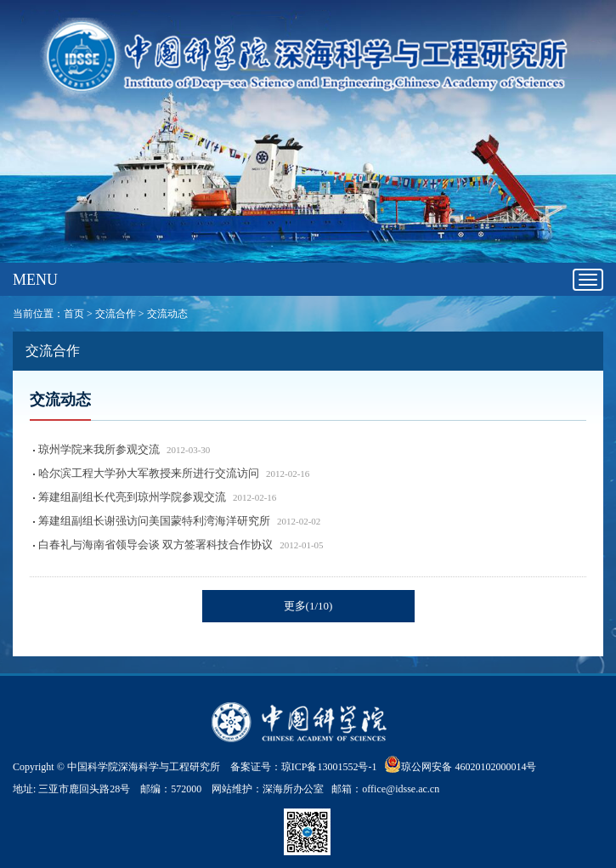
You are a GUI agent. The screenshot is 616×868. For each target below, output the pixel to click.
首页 (74, 314)
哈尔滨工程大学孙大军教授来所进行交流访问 (149, 473)
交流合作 (116, 314)
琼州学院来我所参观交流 (99, 449)
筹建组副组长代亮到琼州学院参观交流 (132, 497)
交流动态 (167, 314)
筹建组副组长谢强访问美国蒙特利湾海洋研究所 (154, 521)
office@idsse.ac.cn (401, 789)
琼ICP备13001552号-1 (332, 767)
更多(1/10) (308, 606)
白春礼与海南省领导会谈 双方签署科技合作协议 (155, 545)
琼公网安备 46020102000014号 (460, 764)
